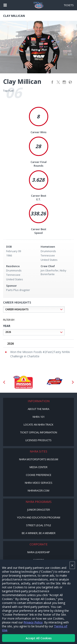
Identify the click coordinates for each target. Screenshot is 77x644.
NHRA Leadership (39, 552)
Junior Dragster (39, 510)
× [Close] (72, 565)
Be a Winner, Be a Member (39, 533)
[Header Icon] (5, 5)
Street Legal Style (39, 525)
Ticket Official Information (39, 432)
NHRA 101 (39, 417)
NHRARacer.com (38, 491)
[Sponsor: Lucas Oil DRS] (54, 382)
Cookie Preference (39, 475)
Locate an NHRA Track (38, 425)
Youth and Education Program (39, 517)
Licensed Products (38, 440)
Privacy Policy (33, 622)
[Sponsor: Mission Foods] (23, 382)
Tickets (69, 5)
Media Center (38, 467)
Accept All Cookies (39, 638)
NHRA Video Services (39, 483)
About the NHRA (38, 409)
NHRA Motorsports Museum (39, 459)
